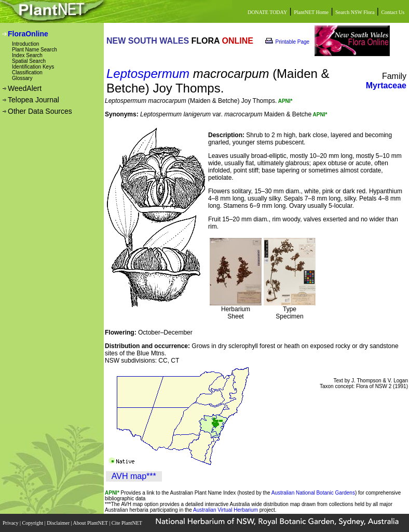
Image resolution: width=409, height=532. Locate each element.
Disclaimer (59, 523)
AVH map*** (134, 476)
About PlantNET (91, 523)
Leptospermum (148, 74)
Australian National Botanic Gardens (313, 493)
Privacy (11, 523)
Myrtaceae (386, 85)
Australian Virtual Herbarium (226, 510)
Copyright (33, 523)
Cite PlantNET (127, 523)
